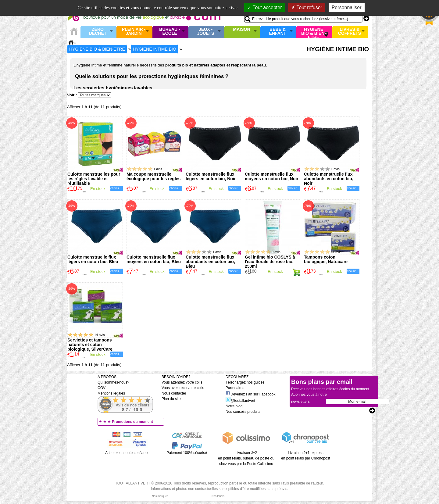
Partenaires (235, 388)
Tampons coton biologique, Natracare (326, 259)
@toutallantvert (240, 401)
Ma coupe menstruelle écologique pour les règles (153, 176)
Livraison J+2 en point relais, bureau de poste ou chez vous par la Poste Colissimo (246, 458)
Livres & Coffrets (350, 32)
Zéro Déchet (98, 32)
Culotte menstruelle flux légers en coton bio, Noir (211, 176)
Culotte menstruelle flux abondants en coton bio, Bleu (210, 262)
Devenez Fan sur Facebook (250, 394)
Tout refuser (307, 7)
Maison (242, 30)
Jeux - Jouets (205, 32)
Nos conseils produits (243, 412)
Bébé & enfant (278, 32)
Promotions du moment (132, 422)
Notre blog (234, 406)
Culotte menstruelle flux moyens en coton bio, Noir (272, 176)
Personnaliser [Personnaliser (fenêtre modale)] (347, 7)
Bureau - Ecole (170, 32)
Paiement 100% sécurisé (187, 453)
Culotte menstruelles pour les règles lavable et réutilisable (94, 179)
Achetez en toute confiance (127, 453)
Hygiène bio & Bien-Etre (314, 32)
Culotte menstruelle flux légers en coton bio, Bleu (93, 259)
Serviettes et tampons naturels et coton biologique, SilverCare (90, 345)
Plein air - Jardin (134, 32)
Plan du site (171, 399)
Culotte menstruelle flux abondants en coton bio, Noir (329, 179)
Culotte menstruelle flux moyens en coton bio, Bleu (154, 259)
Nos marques (160, 496)
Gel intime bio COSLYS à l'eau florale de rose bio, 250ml (270, 262)
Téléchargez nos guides (245, 382)
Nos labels (218, 496)
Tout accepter (264, 7)
